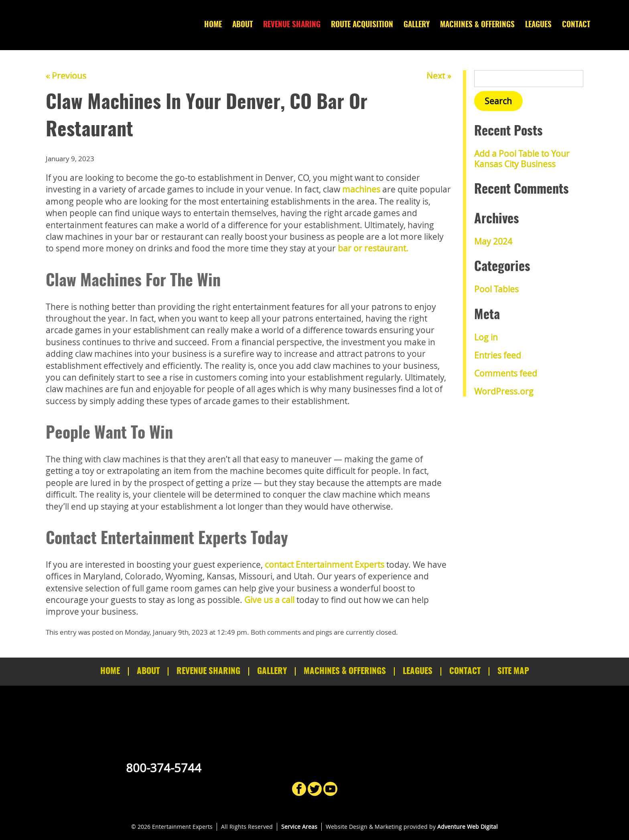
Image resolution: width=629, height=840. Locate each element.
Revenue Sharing (292, 25)
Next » (439, 76)
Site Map (513, 671)
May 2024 (493, 241)
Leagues (538, 25)
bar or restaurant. (373, 248)
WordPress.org (504, 391)
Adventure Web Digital (468, 827)
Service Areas (299, 827)
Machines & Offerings (477, 25)
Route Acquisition (362, 25)
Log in (486, 337)
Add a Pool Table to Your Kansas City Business (522, 159)
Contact (576, 25)
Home (213, 25)
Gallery (417, 25)
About (242, 25)
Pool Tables (496, 289)
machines (361, 189)
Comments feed (506, 373)
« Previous (66, 76)
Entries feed (498, 355)
